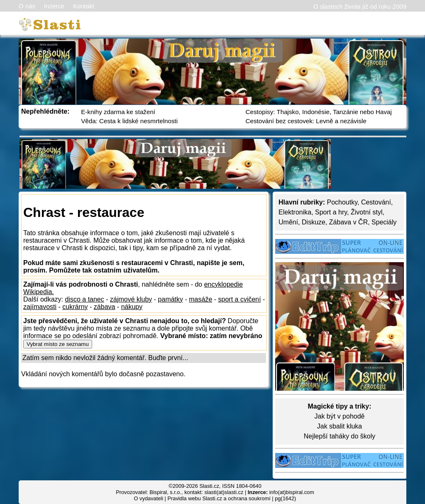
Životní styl (366, 212)
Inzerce (54, 6)
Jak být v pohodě (340, 416)
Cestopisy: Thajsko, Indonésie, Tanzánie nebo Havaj (319, 112)
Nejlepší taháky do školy (340, 436)
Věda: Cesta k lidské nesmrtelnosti (129, 121)
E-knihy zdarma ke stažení (118, 112)
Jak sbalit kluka (340, 426)
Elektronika (295, 212)
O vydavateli (149, 498)
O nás (27, 6)
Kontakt (84, 6)
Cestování (376, 202)
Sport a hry (331, 212)
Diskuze (314, 222)
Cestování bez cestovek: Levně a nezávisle (306, 121)
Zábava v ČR (348, 222)
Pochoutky (342, 202)
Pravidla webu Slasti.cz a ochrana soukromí (219, 498)
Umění (288, 222)
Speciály (384, 222)
